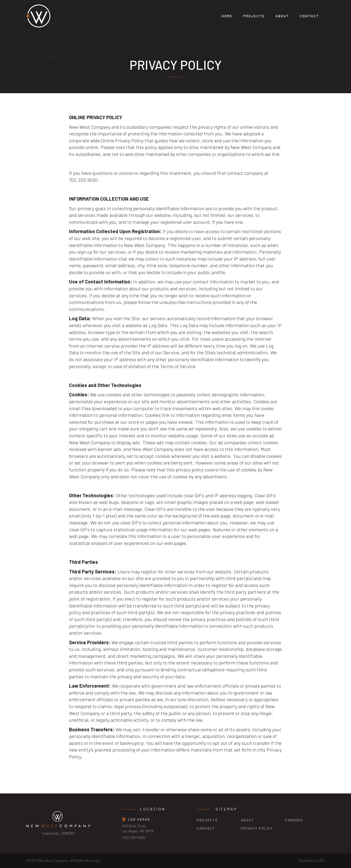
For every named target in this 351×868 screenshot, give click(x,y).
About (282, 16)
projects (254, 16)
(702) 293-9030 (133, 838)
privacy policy (257, 828)
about (247, 820)
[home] (78, 16)
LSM (320, 861)
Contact (310, 16)
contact (206, 828)
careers (294, 820)
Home (227, 16)
